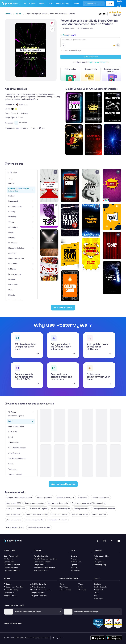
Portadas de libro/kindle (65, 498)
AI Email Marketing (11, 590)
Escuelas (74, 568)
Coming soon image (14, 520)
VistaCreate (64, 587)
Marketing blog (100, 565)
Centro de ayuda (100, 587)
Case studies (9, 562)
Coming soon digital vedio (58, 503)
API (95, 596)
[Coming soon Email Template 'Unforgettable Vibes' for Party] (74, 425)
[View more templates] (63, 308)
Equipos (74, 565)
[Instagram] (105, 541)
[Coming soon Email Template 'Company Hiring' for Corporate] (88, 461)
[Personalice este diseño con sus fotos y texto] (31, 50)
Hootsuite (82, 590)
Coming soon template (34, 520)
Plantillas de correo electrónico (46, 559)
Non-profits (75, 571)
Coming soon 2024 (14, 503)
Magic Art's (23, 104)
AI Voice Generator (38, 587)
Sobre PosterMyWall (12, 556)
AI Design (8, 584)
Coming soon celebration (35, 503)
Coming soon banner (80, 514)
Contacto (98, 584)
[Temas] (34, 412)
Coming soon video (81, 509)
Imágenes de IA (10, 596)
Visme (81, 584)
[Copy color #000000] (13, 109)
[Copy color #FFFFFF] (19, 109)
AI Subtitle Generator (38, 584)
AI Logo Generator (37, 593)
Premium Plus (76, 562)
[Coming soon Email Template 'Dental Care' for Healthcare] (101, 461)
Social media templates (43, 562)
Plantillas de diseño (41, 556)
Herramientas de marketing (44, 568)
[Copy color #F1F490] (16, 109)
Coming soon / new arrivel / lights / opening (88, 503)
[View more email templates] (63, 484)
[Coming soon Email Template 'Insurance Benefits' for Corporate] (60, 461)
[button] (52, 23)
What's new (8, 559)
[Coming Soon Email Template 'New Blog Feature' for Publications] (46, 461)
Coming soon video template (37, 514)
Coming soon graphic (60, 514)
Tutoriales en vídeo (102, 556)
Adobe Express (65, 590)
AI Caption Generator (38, 596)
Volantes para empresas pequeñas (19, 498)
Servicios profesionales (100, 498)
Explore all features (41, 571)
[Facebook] (97, 541)
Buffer (81, 587)
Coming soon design (14, 514)
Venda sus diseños (11, 568)
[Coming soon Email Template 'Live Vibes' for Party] (46, 425)
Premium (74, 559)
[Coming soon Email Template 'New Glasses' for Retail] (74, 461)
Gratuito (74, 556)
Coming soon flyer (99, 514)
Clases (97, 559)
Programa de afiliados (12, 565)
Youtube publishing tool (38, 509)
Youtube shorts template (61, 509)
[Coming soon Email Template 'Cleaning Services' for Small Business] (115, 461)
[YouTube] (119, 541)
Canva (62, 584)
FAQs (96, 593)
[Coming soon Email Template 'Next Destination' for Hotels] (115, 425)
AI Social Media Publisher (13, 587)
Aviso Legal (98, 599)
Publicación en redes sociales (39, 527)
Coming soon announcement (104, 509)
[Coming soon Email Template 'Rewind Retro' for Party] (88, 425)
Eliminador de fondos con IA (41, 590)
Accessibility (99, 590)
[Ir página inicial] (10, 4)
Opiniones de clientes (12, 571)
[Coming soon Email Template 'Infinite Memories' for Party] (101, 425)
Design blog (99, 562)
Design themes (40, 565)
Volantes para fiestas (45, 498)
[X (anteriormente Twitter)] (112, 541)
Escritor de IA (9, 593)
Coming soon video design (57, 520)
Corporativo (83, 498)
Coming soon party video (16, 509)
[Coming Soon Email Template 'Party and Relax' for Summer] (60, 425)
